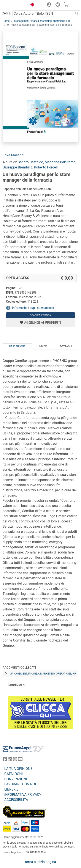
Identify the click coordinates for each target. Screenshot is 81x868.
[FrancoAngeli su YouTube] (20, 760)
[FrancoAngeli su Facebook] (5, 760)
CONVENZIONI (16, 779)
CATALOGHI (13, 774)
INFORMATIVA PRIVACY (23, 795)
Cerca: (7, 13)
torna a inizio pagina (40, 862)
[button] (31, 5)
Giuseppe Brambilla (17, 167)
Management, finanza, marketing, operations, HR (42, 21)
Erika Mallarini (13, 155)
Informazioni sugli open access (33, 308)
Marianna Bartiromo (60, 162)
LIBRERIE (11, 789)
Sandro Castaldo (30, 162)
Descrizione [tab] (17, 346)
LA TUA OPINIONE (18, 769)
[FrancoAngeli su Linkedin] (10, 760)
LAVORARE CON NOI (20, 784)
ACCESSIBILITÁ (16, 800)
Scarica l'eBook (40, 315)
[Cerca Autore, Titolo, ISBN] (43, 13)
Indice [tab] (43, 346)
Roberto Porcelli (46, 167)
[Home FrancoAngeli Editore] (14, 5)
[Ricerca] (77, 13)
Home (6, 21)
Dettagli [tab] (66, 346)
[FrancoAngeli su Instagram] (15, 760)
